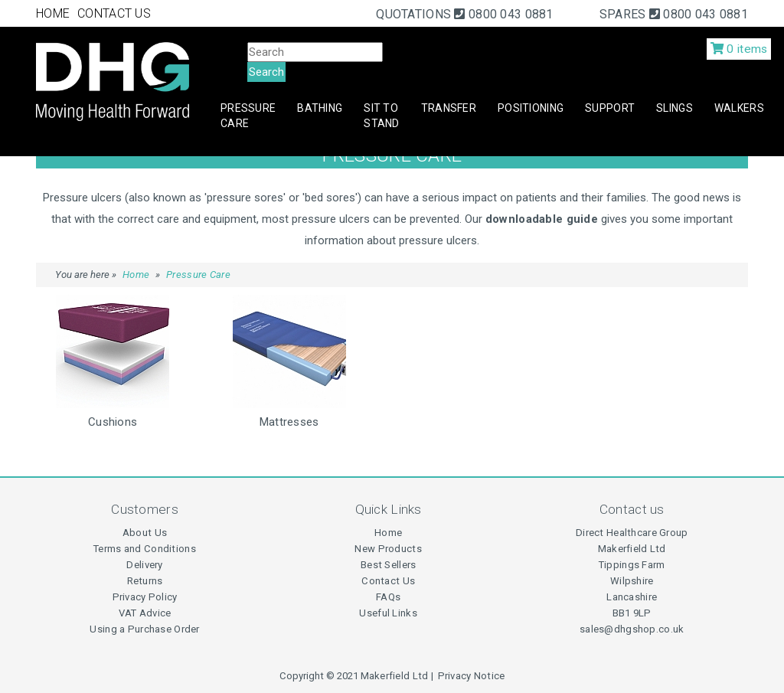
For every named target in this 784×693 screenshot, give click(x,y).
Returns (145, 581)
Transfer (449, 108)
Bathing (320, 108)
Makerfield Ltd (395, 676)
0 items (739, 49)
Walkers (739, 108)
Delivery (144, 565)
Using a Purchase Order (144, 629)
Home (136, 275)
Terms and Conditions (145, 549)
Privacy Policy (145, 597)
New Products (388, 549)
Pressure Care (248, 116)
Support (610, 108)
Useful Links (388, 613)
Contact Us (388, 581)
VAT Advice (145, 613)
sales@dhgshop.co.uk (632, 629)
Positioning (531, 108)
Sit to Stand (381, 116)
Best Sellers (388, 565)
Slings (675, 108)
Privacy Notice (472, 676)
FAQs (388, 597)
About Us (145, 533)
